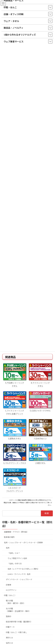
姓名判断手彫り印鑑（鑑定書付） (19, 622)
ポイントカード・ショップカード (19, 579)
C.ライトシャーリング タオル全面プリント (15, 411)
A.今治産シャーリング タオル (15, 383)
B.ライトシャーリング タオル (40, 383)
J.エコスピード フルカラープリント (15, 488)
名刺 (8, 548)
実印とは (9, 638)
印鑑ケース (10, 627)
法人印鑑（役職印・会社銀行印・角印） (18, 610)
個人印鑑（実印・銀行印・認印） (16, 602)
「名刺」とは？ (14, 553)
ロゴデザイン (11, 590)
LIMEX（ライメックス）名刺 (19, 574)
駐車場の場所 (9, 537)
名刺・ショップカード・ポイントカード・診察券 (23, 543)
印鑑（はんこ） (10, 595)
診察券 (9, 585)
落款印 (9, 616)
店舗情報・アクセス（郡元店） (16, 532)
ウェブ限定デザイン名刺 (17, 558)
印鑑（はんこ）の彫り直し (16, 632)
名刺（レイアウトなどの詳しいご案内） (23, 569)
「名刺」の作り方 (15, 564)
